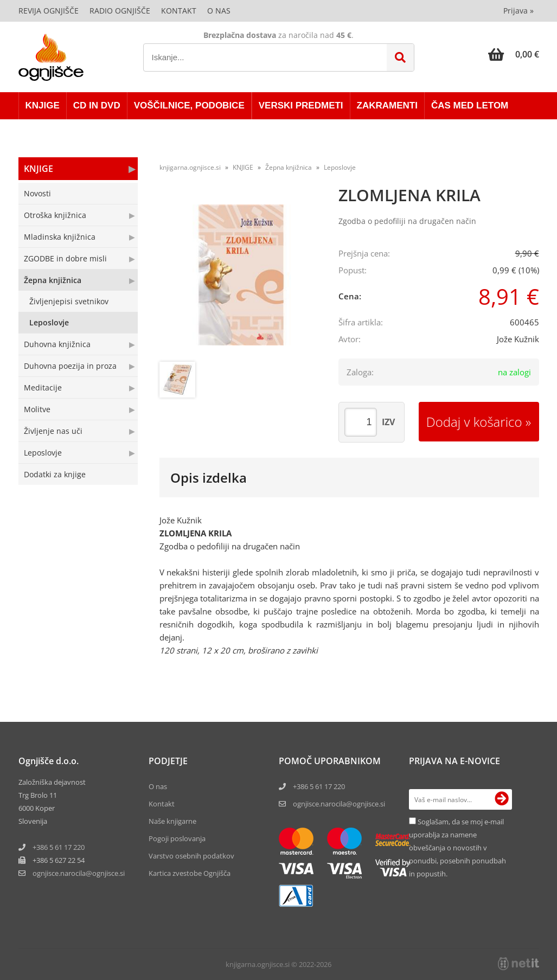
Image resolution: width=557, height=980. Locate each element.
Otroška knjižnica (55, 215)
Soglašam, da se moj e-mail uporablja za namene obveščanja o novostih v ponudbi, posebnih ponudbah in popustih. (457, 848)
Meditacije (43, 387)
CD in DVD (97, 105)
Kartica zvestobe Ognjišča (190, 873)
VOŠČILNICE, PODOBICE (189, 105)
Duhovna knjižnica (57, 344)
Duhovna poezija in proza (70, 366)
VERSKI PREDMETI (301, 105)
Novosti (37, 193)
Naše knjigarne (172, 821)
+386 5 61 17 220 (59, 847)
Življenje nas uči (53, 431)
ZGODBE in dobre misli (65, 258)
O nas (219, 11)
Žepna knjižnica (53, 280)
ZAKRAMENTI (387, 105)
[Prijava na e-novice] (502, 799)
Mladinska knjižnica (60, 237)
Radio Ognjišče (120, 11)
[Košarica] (514, 54)
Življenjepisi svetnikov (69, 301)
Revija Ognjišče (49, 11)
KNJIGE (43, 105)
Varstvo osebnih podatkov (191, 856)
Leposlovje (49, 322)
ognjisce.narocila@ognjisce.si (339, 804)
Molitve (37, 409)
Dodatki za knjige (55, 474)
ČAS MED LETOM (470, 105)
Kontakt (179, 11)
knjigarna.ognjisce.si (190, 167)
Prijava (518, 11)
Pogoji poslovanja (177, 838)
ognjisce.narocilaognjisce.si (79, 873)
